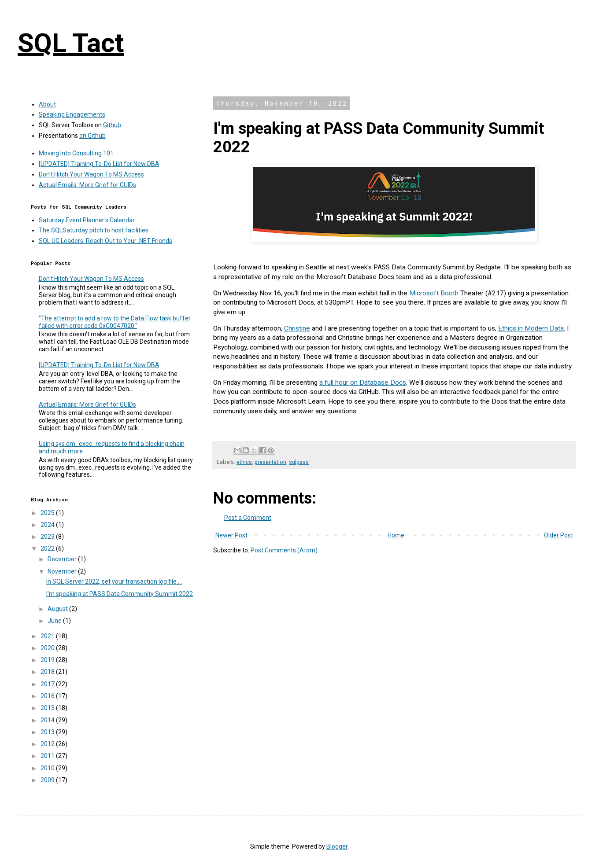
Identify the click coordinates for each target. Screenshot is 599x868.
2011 (48, 756)
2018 (48, 672)
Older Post (558, 535)
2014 (48, 720)
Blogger (337, 846)
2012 (48, 744)
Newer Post (231, 535)
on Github (92, 136)
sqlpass (299, 462)
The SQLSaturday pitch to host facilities (94, 230)
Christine (297, 328)
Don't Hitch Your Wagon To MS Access (91, 174)
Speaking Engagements (72, 114)
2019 (48, 660)
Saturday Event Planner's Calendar (87, 220)
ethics (244, 462)
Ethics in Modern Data (531, 328)
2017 (48, 684)
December (63, 559)
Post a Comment (248, 518)
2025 (48, 513)
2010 (48, 768)
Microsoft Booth (434, 293)
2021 (48, 636)
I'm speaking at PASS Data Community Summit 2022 (120, 594)
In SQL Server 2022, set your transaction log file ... (114, 581)
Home (396, 535)
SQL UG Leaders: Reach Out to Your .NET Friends (105, 241)
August (58, 609)
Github (112, 125)
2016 (48, 696)
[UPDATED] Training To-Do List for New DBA (99, 164)
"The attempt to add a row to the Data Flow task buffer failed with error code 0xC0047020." (115, 322)
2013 (48, 732)
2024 (48, 525)
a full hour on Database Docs (363, 383)
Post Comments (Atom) (284, 550)
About (47, 104)
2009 (48, 780)
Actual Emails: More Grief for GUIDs (87, 185)
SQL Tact (71, 43)
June (55, 621)
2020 (48, 648)
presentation (270, 462)
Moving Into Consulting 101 (76, 153)
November (63, 571)
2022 (48, 548)
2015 (48, 708)
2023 (48, 537)
